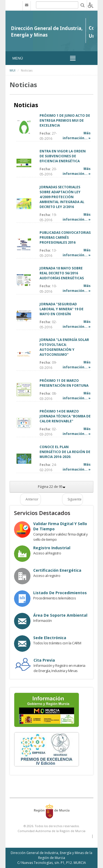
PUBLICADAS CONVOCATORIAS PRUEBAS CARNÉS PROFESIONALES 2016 (65, 237)
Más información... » (77, 136)
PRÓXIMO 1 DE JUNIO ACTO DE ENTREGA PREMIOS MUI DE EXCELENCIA (65, 120)
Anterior (32, 499)
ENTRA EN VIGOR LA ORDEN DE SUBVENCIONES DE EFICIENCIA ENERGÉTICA (63, 156)
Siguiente (75, 499)
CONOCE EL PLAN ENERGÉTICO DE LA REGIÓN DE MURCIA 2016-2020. (65, 452)
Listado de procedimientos (60, 593)
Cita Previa (44, 660)
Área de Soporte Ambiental (60, 615)
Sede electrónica (50, 638)
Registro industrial (52, 548)
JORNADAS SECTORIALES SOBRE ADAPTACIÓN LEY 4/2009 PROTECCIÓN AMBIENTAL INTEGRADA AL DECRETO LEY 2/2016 (62, 197)
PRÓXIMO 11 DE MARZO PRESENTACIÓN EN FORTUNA (64, 383)
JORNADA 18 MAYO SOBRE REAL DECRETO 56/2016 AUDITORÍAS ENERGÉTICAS (62, 273)
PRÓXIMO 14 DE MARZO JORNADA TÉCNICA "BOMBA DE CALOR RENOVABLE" (65, 416)
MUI (12, 70)
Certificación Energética (57, 570)
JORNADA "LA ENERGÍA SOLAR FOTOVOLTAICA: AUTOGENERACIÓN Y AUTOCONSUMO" (64, 347)
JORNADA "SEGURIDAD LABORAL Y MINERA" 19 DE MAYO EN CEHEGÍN (62, 309)
